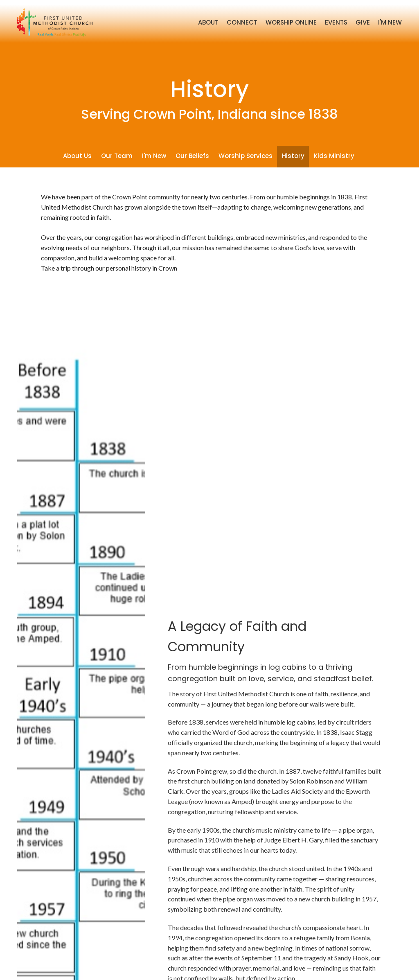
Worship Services (246, 156)
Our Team (117, 156)
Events (336, 22)
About (208, 22)
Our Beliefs (192, 156)
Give (363, 22)
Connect (242, 22)
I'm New (390, 22)
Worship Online (291, 22)
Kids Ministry (334, 156)
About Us (77, 156)
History (293, 156)
